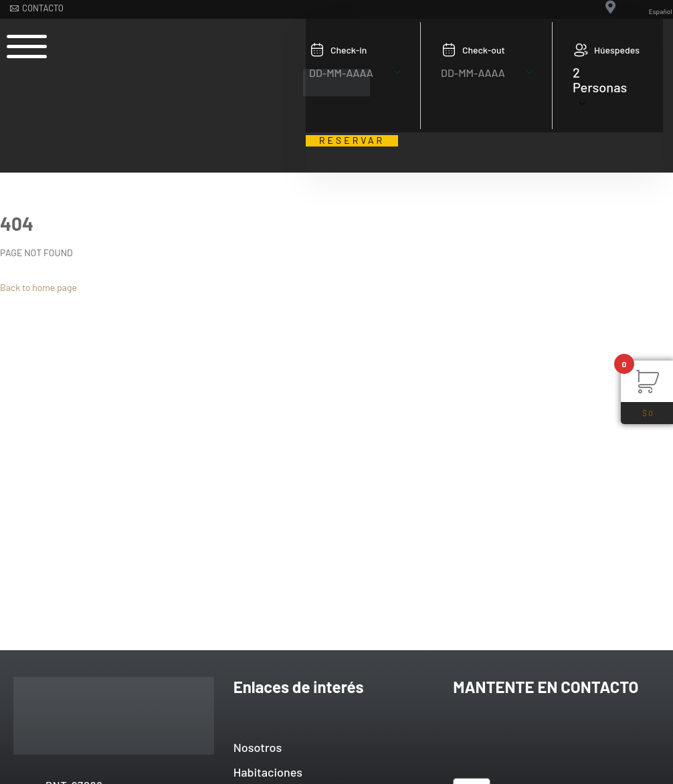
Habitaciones (268, 772)
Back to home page (38, 287)
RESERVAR (352, 140)
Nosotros (258, 747)
